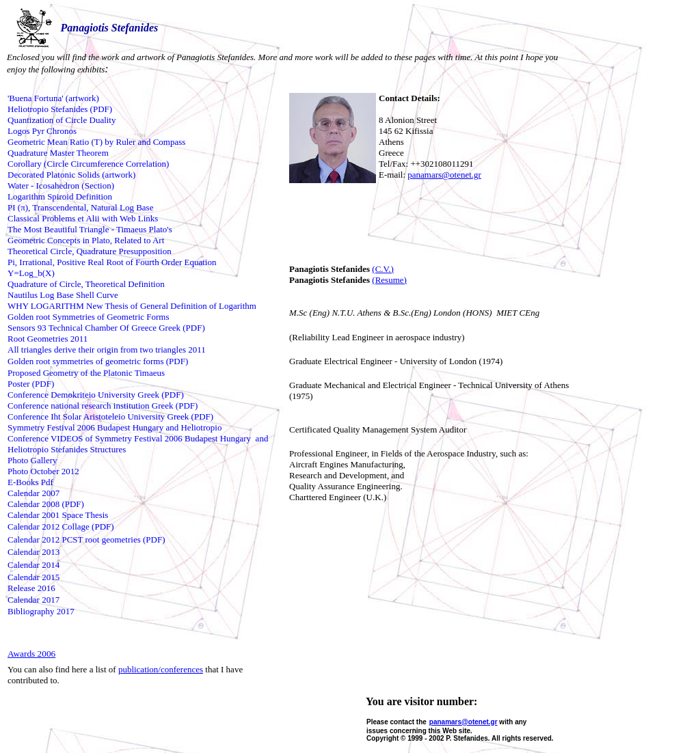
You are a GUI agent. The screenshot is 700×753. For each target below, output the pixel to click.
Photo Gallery (32, 460)
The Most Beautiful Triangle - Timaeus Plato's (90, 229)
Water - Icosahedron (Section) (61, 186)
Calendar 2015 (33, 577)
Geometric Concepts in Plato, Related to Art (86, 240)
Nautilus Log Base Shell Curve (63, 295)
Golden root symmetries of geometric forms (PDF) (98, 361)
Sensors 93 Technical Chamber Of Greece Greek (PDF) (106, 328)
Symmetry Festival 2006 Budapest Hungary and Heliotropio (115, 427)
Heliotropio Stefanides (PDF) (60, 109)
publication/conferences (161, 669)
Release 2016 (31, 588)
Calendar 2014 (33, 565)
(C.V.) (383, 269)
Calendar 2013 (33, 552)
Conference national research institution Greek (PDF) (103, 406)
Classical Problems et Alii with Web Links (83, 218)
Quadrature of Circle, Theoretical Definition (86, 284)
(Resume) (389, 280)
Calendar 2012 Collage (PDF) (61, 526)
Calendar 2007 (33, 493)
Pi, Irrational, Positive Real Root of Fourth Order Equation (112, 262)
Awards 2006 (31, 654)
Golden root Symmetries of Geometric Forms (89, 317)
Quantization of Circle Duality (62, 120)
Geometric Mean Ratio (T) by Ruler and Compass (96, 142)
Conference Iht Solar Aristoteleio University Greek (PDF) (110, 416)
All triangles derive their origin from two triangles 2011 (107, 350)
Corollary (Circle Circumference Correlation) (88, 164)
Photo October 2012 (43, 471)
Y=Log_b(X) (31, 273)
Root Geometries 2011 (48, 339)
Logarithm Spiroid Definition (60, 196)
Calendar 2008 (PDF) (46, 504)
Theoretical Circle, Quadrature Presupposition (90, 251)
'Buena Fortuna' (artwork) (53, 98)
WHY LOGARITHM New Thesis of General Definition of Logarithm (132, 306)
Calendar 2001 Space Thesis (58, 515)
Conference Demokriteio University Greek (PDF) (96, 395)
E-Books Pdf (30, 482)
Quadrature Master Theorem (58, 153)
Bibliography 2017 (41, 611)
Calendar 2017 (33, 600)
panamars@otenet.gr (444, 175)
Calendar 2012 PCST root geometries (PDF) (86, 539)
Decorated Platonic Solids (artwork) (71, 175)
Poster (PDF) (31, 384)
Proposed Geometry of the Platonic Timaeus (86, 373)
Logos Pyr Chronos (42, 131)
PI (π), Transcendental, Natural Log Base (80, 207)
